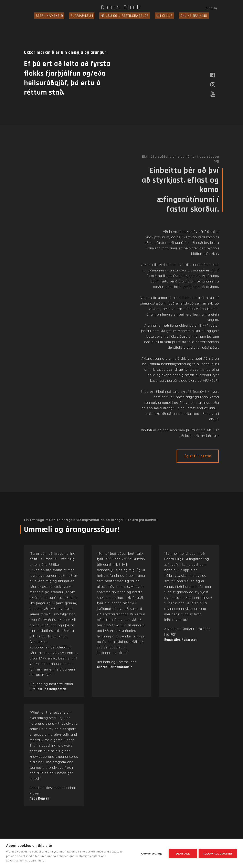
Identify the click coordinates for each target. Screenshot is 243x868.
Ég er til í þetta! (198, 456)
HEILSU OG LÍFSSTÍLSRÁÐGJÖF (125, 16)
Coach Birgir (121, 7)
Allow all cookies (218, 853)
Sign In (211, 8)
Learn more (37, 861)
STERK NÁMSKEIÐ (55, 16)
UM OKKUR (161, 16)
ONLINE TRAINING (188, 16)
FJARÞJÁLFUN (85, 16)
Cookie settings (151, 853)
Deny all (182, 853)
